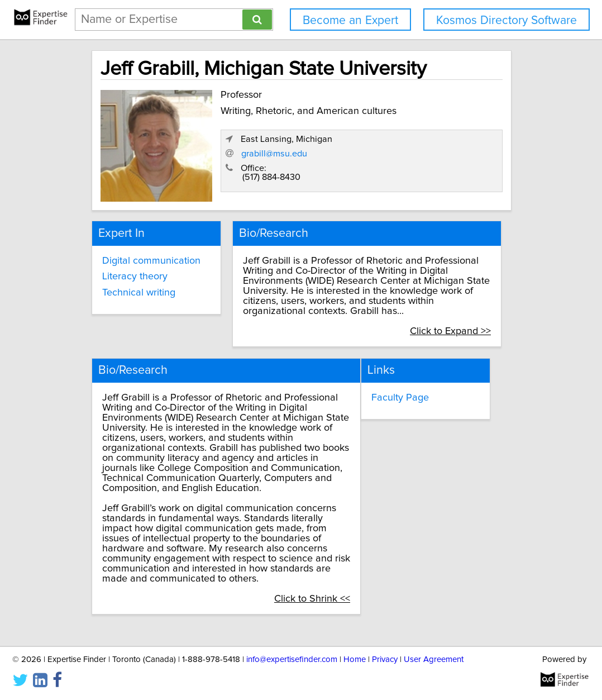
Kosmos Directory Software (507, 20)
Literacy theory (134, 267)
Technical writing (138, 283)
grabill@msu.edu (383, 156)
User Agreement (434, 659)
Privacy (385, 659)
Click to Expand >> (460, 321)
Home (355, 659)
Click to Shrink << (328, 586)
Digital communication (150, 251)
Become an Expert (350, 20)
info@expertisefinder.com (292, 659)
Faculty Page (416, 385)
